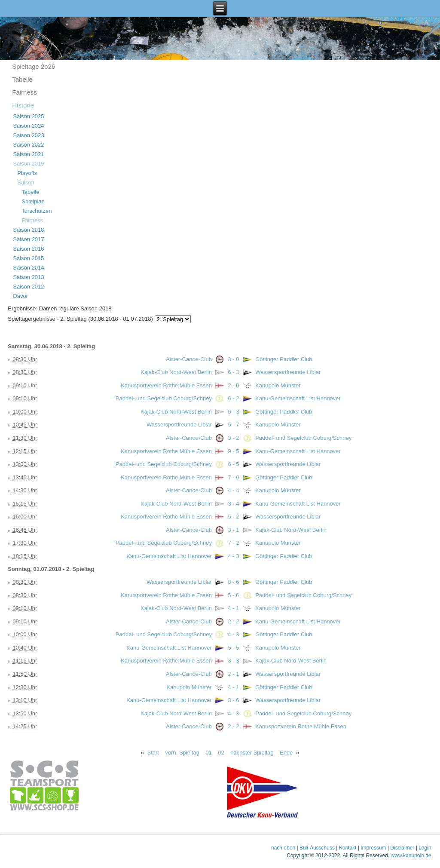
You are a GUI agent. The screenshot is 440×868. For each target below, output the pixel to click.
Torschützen (37, 211)
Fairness (24, 92)
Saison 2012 (28, 287)
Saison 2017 (28, 239)
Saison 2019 (28, 164)
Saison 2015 (28, 258)
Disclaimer (402, 848)
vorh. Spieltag (182, 753)
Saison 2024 (28, 126)
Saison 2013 (28, 277)
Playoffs (27, 173)
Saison (26, 182)
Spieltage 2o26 (34, 66)
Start (153, 753)
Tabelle (22, 79)
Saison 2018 (28, 230)
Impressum (373, 848)
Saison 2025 (28, 116)
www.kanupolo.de (411, 856)
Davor (20, 296)
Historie (23, 105)
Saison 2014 (28, 268)
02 (221, 753)
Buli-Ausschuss (317, 848)
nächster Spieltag (252, 753)
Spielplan (33, 201)
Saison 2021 (28, 154)
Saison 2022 (28, 145)
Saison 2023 (28, 135)
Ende (286, 753)
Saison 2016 (28, 249)
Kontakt (348, 848)
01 (208, 753)
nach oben (283, 848)
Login (425, 848)
